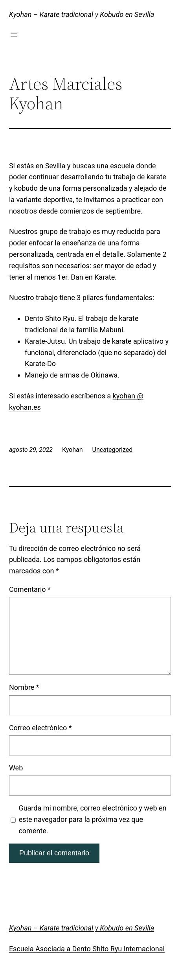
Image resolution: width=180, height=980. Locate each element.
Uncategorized (113, 450)
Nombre (24, 687)
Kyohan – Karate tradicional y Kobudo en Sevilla (82, 14)
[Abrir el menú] (14, 35)
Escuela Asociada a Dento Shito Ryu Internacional (87, 949)
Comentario (30, 589)
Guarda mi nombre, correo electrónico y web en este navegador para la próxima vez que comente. (92, 819)
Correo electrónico (40, 728)
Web (16, 768)
